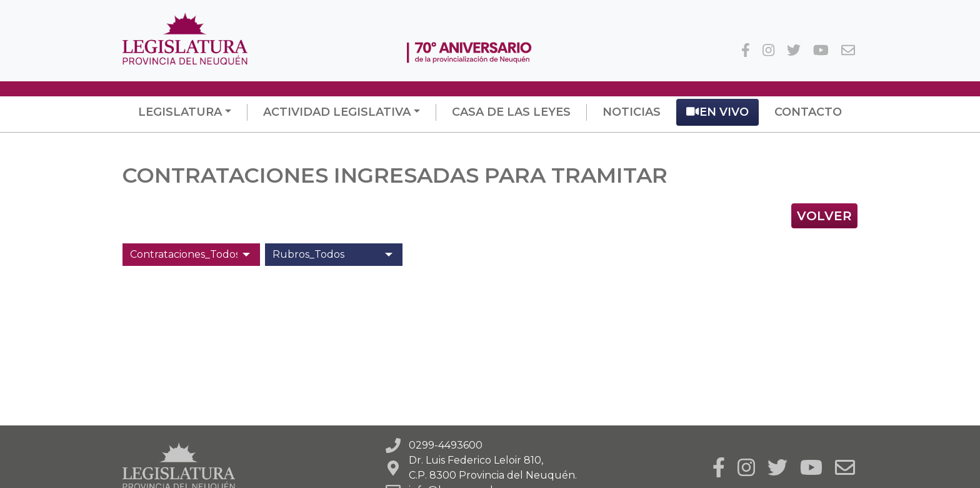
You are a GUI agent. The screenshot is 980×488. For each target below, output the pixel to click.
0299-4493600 (446, 445)
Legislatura (180, 112)
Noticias (632, 112)
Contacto (808, 112)
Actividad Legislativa (337, 112)
